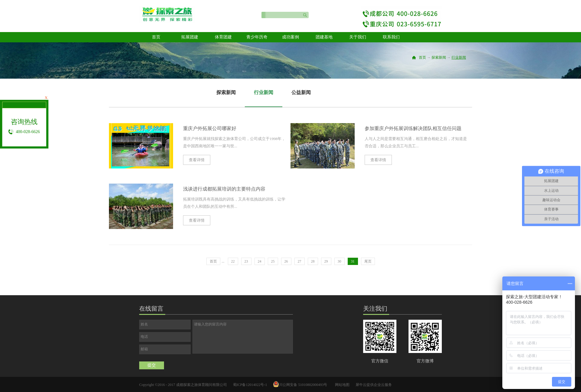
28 (313, 261)
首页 (156, 37)
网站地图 (341, 385)
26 (286, 261)
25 (273, 261)
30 (340, 261)
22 (233, 261)
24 (260, 261)
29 (326, 261)
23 (246, 261)
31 (353, 261)
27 (300, 261)
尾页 (368, 261)
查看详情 (197, 160)
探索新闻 (439, 57)
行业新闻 (459, 57)
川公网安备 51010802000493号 (303, 385)
